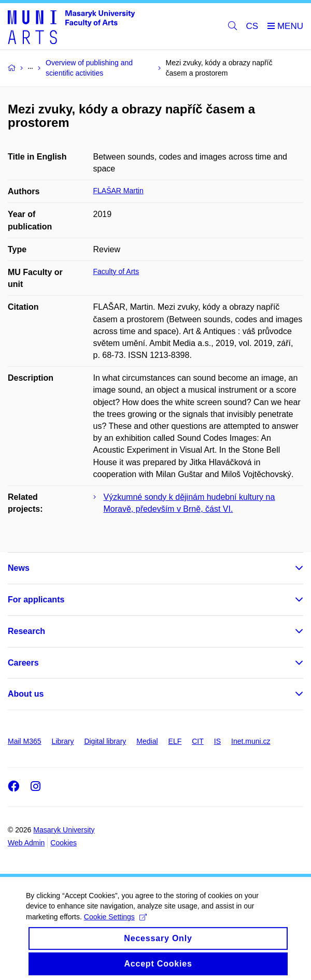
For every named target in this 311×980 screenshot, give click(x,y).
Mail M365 (25, 741)
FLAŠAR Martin (118, 191)
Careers (23, 663)
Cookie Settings (115, 926)
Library (63, 741)
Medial (147, 741)
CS (252, 26)
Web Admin (26, 843)
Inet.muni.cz (251, 741)
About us (26, 694)
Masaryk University (64, 830)
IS (217, 741)
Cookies (63, 843)
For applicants (36, 600)
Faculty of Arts (116, 271)
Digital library (105, 741)
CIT (198, 741)
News (19, 568)
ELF (175, 741)
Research (26, 631)
